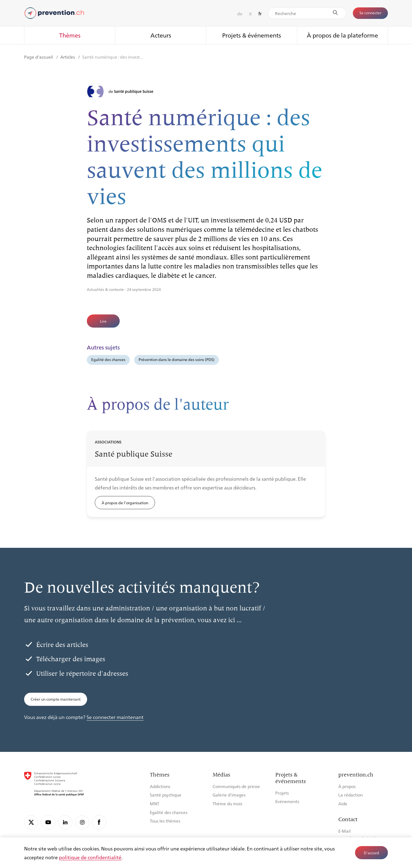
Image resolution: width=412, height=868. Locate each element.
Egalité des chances (108, 359)
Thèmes (70, 35)
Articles (68, 57)
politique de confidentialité (90, 857)
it (250, 14)
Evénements (287, 801)
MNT (154, 803)
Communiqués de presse (236, 786)
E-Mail (344, 831)
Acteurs (161, 35)
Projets (282, 793)
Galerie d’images (229, 795)
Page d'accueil (39, 57)
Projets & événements (252, 35)
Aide (343, 803)
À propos (347, 786)
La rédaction (351, 795)
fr (260, 14)
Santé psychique (166, 795)
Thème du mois (227, 803)
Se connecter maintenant (115, 717)
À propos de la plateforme (342, 35)
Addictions (160, 786)
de (240, 14)
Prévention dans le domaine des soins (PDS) (177, 359)
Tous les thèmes (165, 821)
